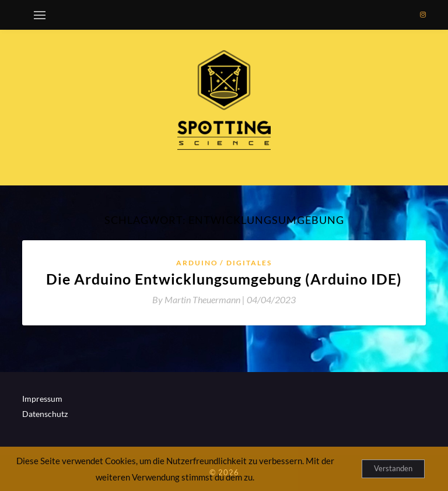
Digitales (249, 263)
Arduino (197, 263)
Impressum (42, 399)
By (199, 299)
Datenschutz (45, 414)
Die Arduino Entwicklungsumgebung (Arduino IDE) (224, 279)
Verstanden (393, 468)
